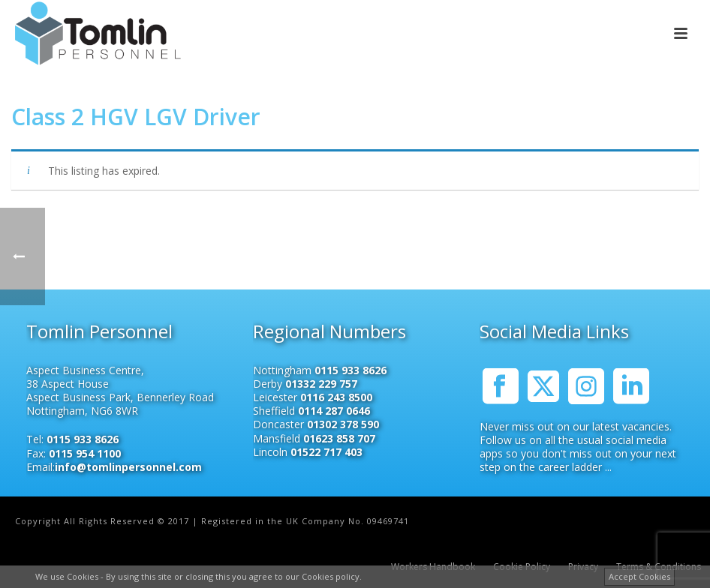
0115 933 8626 (83, 439)
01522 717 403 (326, 452)
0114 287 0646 (334, 411)
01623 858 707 (339, 438)
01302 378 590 (343, 424)
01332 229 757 (321, 384)
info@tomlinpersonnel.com (128, 467)
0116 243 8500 (336, 397)
